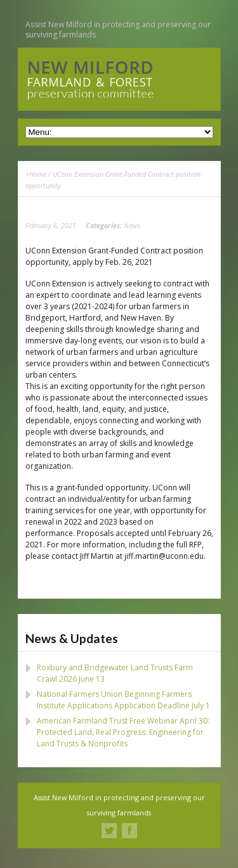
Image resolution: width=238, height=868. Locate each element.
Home (38, 174)
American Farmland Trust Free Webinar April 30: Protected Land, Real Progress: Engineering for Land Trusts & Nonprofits (123, 732)
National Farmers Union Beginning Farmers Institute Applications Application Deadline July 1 (123, 700)
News (132, 225)
